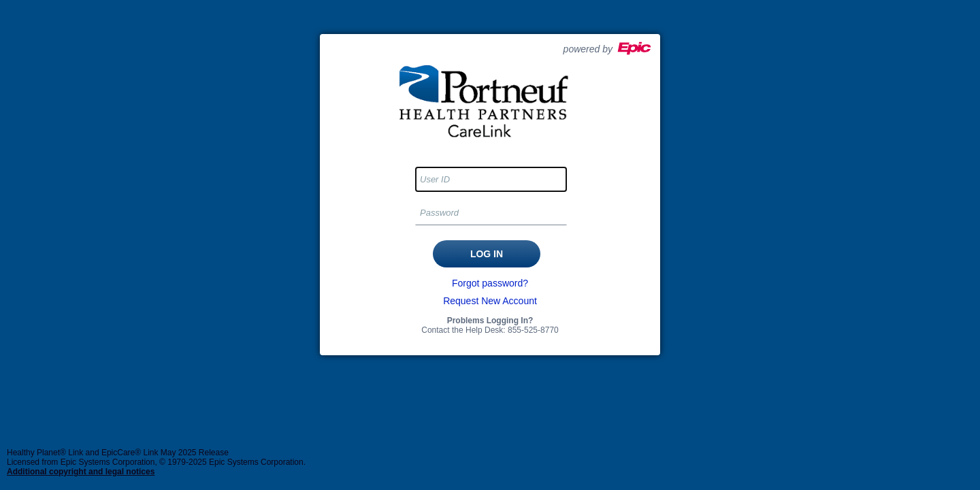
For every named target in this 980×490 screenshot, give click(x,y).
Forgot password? (490, 283)
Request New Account (490, 301)
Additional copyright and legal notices (81, 472)
